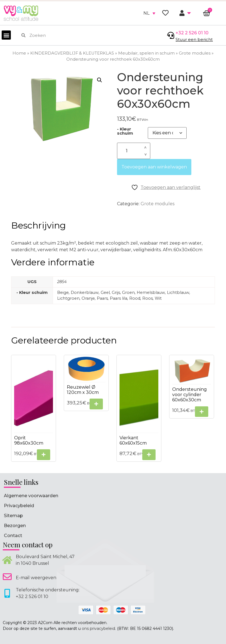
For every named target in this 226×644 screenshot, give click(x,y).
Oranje (88, 298)
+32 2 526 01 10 (192, 33)
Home (19, 53)
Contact (13, 536)
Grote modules (195, 53)
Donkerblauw (85, 293)
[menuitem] (149, 13)
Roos (148, 298)
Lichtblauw (178, 293)
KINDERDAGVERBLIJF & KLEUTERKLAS (72, 53)
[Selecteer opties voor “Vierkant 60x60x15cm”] (149, 455)
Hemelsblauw (151, 293)
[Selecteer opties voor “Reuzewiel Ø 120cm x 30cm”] (96, 404)
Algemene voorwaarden (31, 496)
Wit (158, 298)
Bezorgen (15, 526)
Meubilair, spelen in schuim (146, 53)
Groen (128, 293)
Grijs (116, 293)
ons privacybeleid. (99, 628)
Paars (102, 298)
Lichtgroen (68, 298)
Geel (105, 293)
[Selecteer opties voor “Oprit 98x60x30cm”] (44, 455)
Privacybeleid (19, 506)
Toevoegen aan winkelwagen (154, 167)
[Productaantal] (134, 151)
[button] (6, 35)
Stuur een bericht (194, 39)
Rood (135, 298)
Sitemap (13, 516)
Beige (63, 293)
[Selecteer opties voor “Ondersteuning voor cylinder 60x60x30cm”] (202, 412)
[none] (149, 13)
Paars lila (119, 298)
